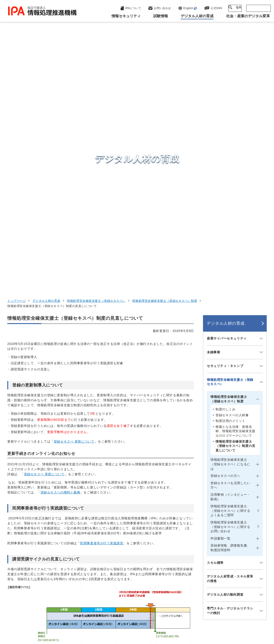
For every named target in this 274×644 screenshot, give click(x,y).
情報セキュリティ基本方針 (182, 615)
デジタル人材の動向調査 (225, 354)
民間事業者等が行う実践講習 (102, 303)
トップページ (16, 61)
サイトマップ (127, 623)
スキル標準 (215, 322)
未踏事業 (213, 112)
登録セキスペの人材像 (232, 175)
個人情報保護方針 (87, 615)
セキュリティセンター (139, 540)
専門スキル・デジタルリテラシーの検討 (230, 370)
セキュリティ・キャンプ (225, 126)
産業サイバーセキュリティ (227, 98)
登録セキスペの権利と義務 (60, 252)
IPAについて (207, 585)
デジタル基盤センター (139, 571)
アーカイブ (154, 623)
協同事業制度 (244, 615)
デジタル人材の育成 (46, 61)
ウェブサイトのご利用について (41, 615)
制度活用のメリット (230, 181)
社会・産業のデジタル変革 (221, 574)
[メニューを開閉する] (260, 98)
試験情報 (204, 552)
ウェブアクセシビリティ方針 (131, 615)
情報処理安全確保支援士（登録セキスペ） (96, 61)
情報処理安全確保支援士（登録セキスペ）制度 (165, 61)
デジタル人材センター (139, 579)
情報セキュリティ (212, 540)
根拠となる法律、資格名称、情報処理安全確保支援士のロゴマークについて (235, 191)
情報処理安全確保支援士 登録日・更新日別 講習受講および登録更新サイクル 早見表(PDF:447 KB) (84, 456)
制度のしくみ (225, 169)
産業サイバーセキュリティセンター (150, 549)
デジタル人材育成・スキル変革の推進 (230, 338)
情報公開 (218, 615)
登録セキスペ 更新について (74, 201)
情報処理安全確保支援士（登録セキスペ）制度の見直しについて (235, 206)
